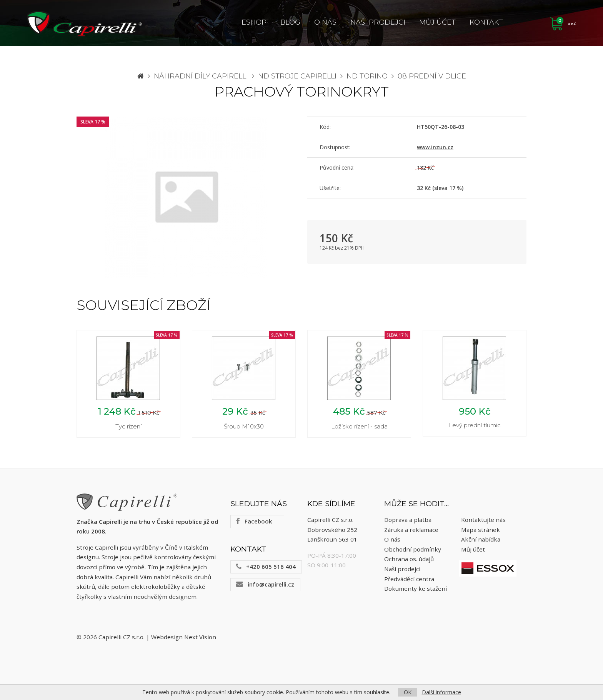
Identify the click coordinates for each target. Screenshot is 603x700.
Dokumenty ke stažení (416, 588)
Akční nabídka (481, 539)
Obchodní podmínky (413, 549)
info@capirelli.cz (265, 584)
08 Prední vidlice (432, 76)
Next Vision (200, 637)
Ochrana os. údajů (409, 559)
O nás (325, 22)
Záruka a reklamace (411, 530)
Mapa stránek (481, 530)
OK (408, 692)
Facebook (254, 521)
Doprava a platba (408, 520)
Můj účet (437, 22)
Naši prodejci (378, 22)
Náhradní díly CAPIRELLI (201, 76)
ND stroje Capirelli (297, 76)
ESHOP (254, 22)
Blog (290, 22)
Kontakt (486, 22)
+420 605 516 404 (266, 567)
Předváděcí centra (409, 579)
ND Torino (367, 76)
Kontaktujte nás (483, 520)
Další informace (441, 692)
